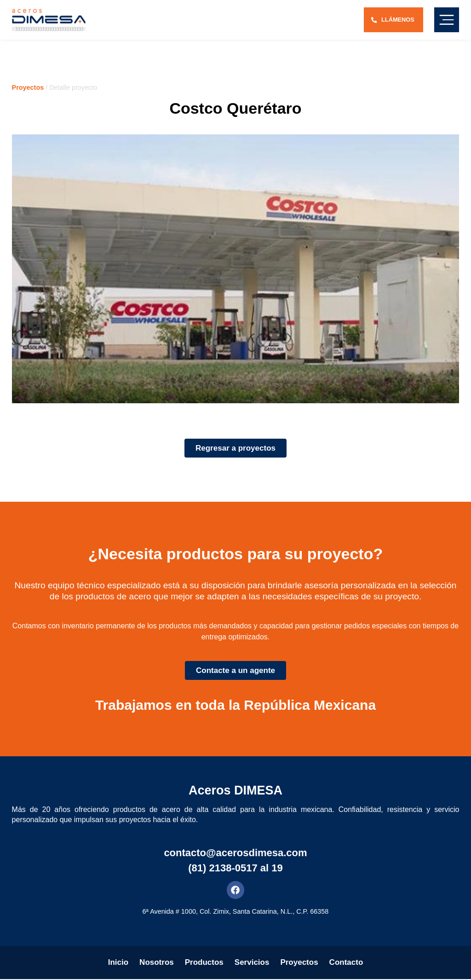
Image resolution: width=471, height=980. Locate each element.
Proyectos (28, 87)
